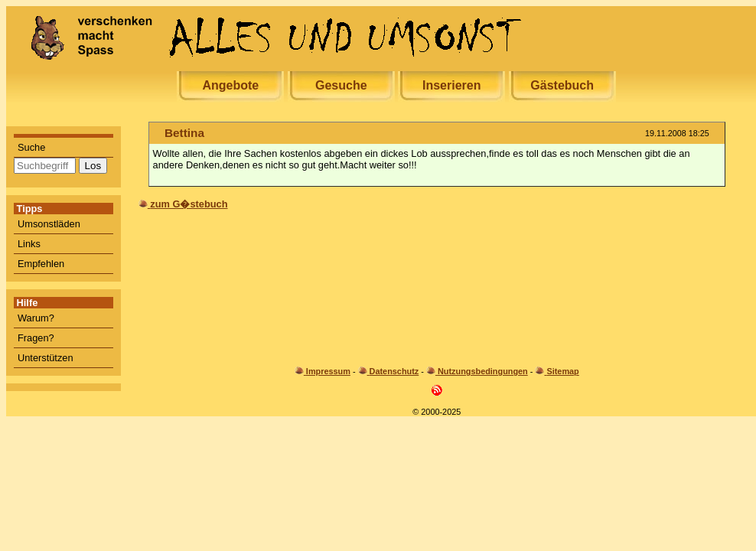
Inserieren (451, 85)
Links (29, 244)
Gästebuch (562, 85)
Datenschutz (394, 371)
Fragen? (36, 338)
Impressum (328, 371)
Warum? (36, 318)
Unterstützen (46, 358)
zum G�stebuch (189, 204)
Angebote (230, 85)
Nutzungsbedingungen (483, 371)
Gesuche (341, 85)
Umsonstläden (49, 224)
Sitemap (562, 371)
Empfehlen (41, 264)
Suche (31, 147)
